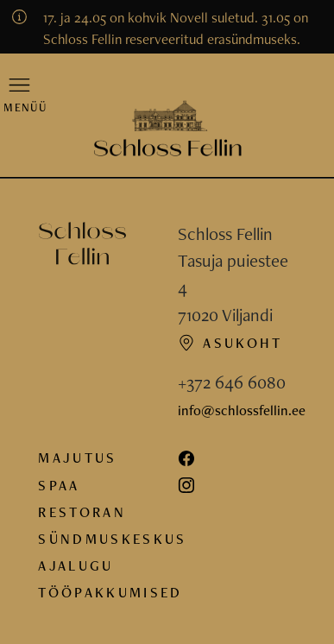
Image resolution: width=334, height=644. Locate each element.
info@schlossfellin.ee (242, 410)
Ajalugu (76, 565)
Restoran (82, 512)
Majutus (77, 458)
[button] (19, 94)
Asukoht (230, 343)
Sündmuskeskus (112, 539)
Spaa (59, 485)
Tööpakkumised (110, 592)
